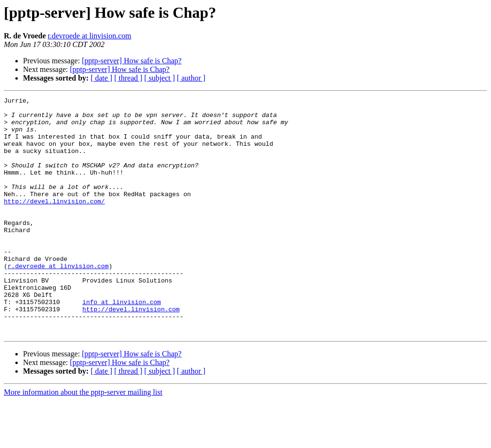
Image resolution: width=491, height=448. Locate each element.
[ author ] (191, 78)
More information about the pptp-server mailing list (83, 440)
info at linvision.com (122, 343)
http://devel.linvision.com (131, 352)
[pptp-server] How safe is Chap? (132, 61)
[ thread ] (128, 78)
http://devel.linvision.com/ (54, 223)
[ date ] (101, 78)
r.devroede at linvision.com (90, 36)
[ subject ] (160, 78)
